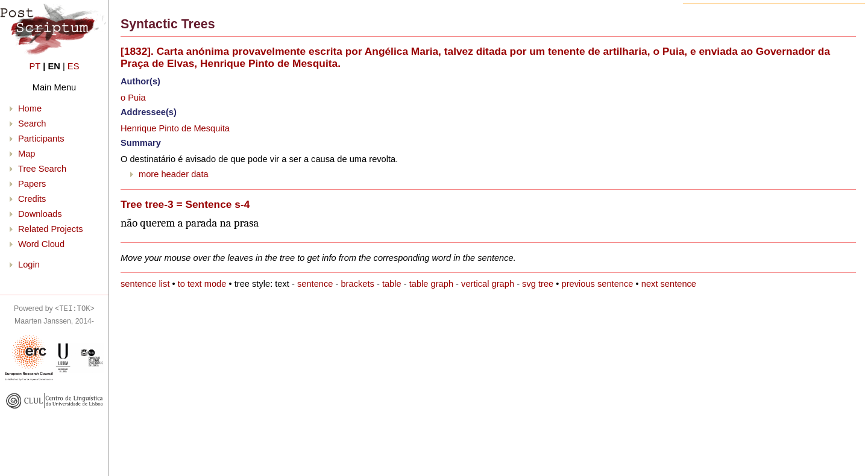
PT (35, 66)
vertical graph (488, 284)
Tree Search (42, 169)
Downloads (40, 214)
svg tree (538, 284)
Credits (32, 199)
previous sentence (598, 284)
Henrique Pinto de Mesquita (175, 128)
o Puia (133, 98)
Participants (41, 139)
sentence (315, 284)
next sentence (669, 284)
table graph (431, 284)
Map (27, 154)
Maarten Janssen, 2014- (54, 321)
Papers (32, 184)
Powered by (54, 308)
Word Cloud (41, 244)
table (392, 284)
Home (30, 108)
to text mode (202, 284)
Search (32, 124)
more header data (174, 174)
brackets (357, 284)
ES (74, 66)
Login (29, 265)
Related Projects (51, 229)
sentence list (145, 284)
